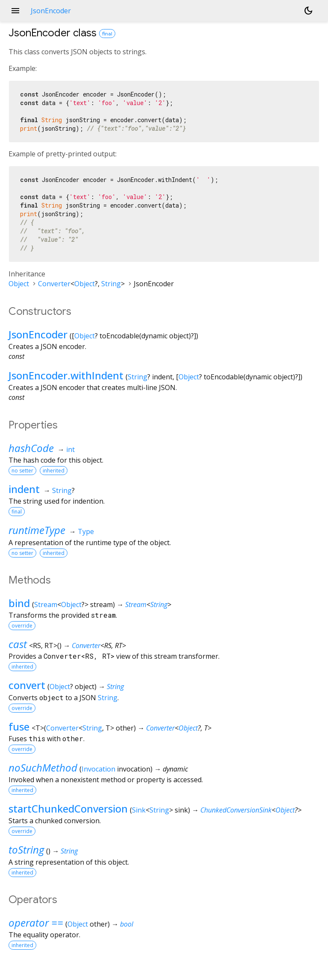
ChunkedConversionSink (236, 810)
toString (26, 849)
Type (86, 531)
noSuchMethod (43, 767)
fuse (19, 726)
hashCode (31, 448)
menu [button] (15, 11)
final (107, 34)
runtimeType (37, 530)
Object (19, 284)
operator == (36, 923)
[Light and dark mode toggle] (308, 11)
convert (27, 685)
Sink (139, 810)
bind (19, 603)
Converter (54, 284)
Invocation (98, 769)
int (70, 449)
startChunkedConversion (68, 808)
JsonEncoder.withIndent (66, 375)
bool (127, 924)
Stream (46, 604)
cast (18, 644)
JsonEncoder (38, 334)
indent (24, 489)
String (111, 284)
